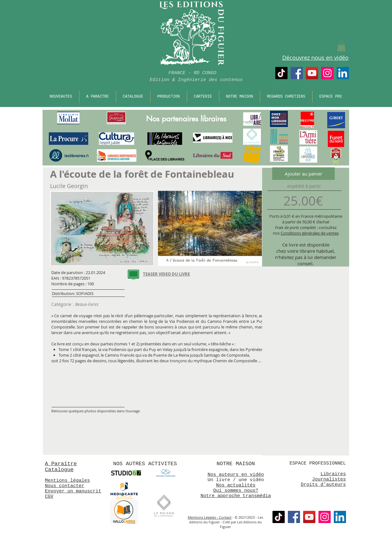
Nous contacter (65, 486)
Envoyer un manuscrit (73, 491)
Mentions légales (68, 481)
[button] (341, 46)
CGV (49, 497)
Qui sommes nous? (236, 491)
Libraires (333, 474)
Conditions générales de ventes (310, 233)
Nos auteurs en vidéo (236, 475)
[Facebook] (297, 73)
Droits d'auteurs (323, 485)
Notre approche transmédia (236, 496)
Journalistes (329, 479)
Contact (225, 517)
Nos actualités (236, 485)
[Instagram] (327, 73)
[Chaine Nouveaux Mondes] (312, 73)
